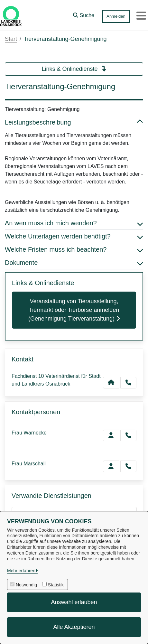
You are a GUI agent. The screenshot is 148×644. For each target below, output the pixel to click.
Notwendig (26, 585)
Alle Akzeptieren (74, 627)
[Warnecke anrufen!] (128, 435)
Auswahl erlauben (74, 602)
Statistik (56, 585)
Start (11, 39)
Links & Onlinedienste (74, 69)
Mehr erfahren (21, 571)
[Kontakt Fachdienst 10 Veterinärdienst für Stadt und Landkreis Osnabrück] (111, 383)
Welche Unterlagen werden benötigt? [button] (74, 236)
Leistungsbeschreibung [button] (74, 122)
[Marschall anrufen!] (128, 466)
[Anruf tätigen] (128, 383)
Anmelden (116, 16)
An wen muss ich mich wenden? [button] (74, 223)
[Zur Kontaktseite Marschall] (111, 466)
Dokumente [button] (74, 263)
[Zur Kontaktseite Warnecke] (111, 435)
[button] (84, 14)
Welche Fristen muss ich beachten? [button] (74, 249)
